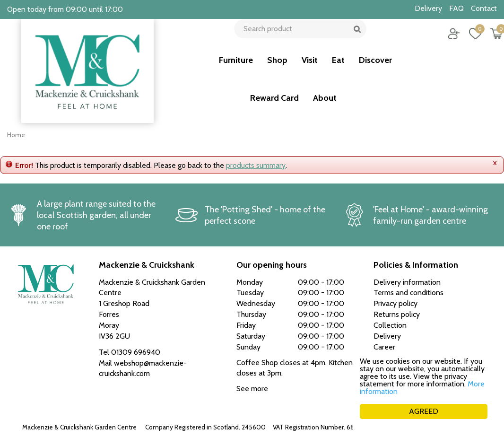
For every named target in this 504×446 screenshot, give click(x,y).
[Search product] (297, 40)
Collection (390, 325)
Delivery (387, 336)
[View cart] (490, 40)
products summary (256, 165)
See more (252, 389)
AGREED (424, 411)
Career (384, 347)
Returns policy (397, 314)
